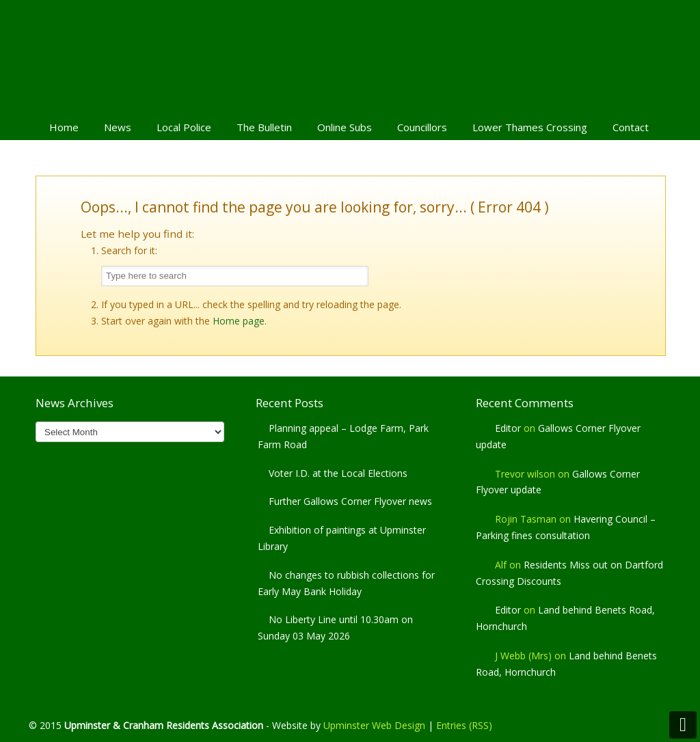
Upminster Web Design (374, 725)
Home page (239, 321)
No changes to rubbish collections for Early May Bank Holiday (346, 583)
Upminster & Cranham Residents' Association (350, 55)
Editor (508, 428)
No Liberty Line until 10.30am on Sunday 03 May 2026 (335, 628)
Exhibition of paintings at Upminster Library (342, 538)
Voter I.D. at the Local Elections (338, 473)
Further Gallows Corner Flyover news (350, 501)
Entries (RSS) (464, 725)
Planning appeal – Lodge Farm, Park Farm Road (343, 436)
